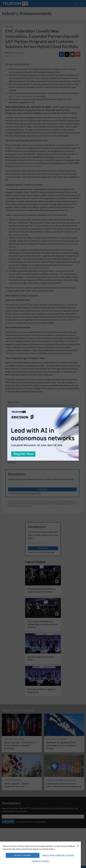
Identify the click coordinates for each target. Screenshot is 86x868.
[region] (40, 855)
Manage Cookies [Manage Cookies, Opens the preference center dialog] (40, 861)
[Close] (78, 846)
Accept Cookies (23, 855)
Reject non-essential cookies (58, 855)
